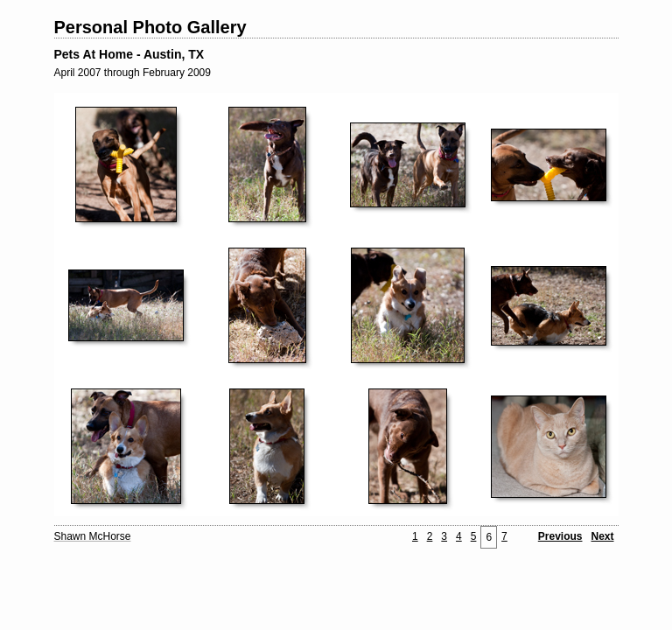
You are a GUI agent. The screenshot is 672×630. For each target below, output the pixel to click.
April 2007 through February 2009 (133, 73)
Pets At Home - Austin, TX (129, 54)
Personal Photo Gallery (150, 27)
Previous (560, 536)
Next (602, 536)
